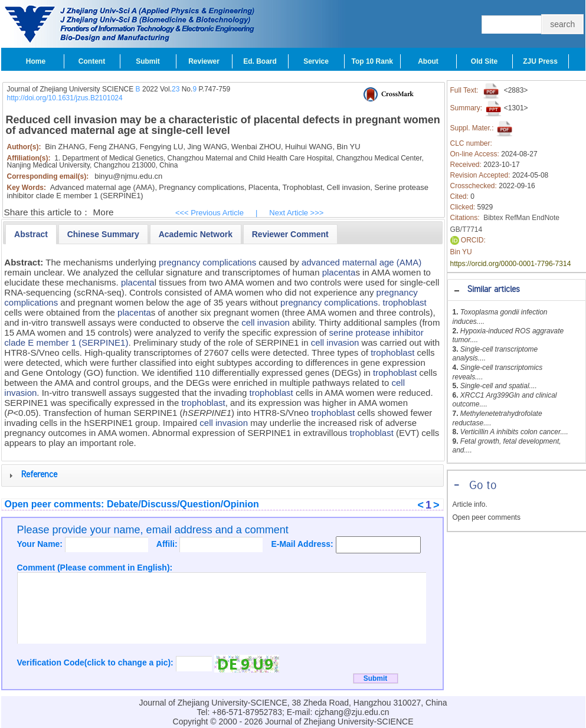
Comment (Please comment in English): (95, 568)
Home (36, 61)
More (104, 212)
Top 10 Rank (372, 61)
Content (92, 61)
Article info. (470, 504)
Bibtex (493, 218)
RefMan (518, 218)
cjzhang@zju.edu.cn (352, 712)
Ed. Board (260, 61)
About (428, 61)
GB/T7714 (466, 229)
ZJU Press (540, 61)
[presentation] (31, 234)
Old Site (484, 61)
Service (316, 61)
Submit (148, 61)
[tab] (517, 290)
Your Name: (41, 544)
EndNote (546, 218)
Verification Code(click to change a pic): (96, 663)
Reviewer (204, 61)
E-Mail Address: (303, 544)
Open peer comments (487, 517)
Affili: (168, 544)
